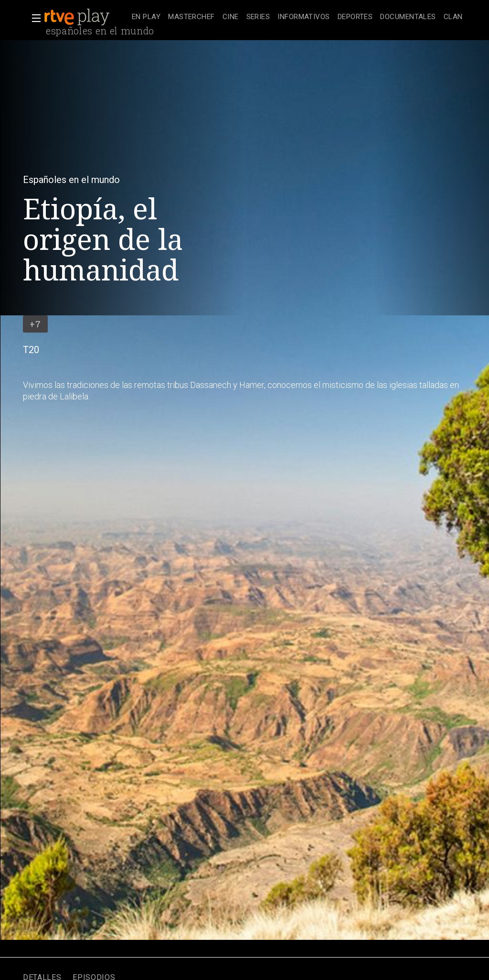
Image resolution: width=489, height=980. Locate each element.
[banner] (86, 17)
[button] (33, 18)
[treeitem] (146, 17)
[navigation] (297, 17)
